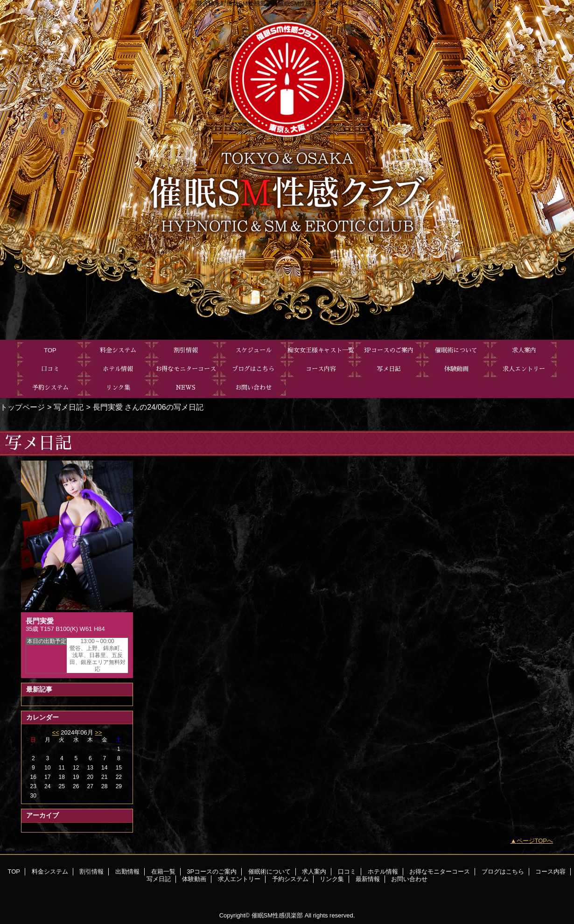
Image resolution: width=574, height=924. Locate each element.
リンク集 (332, 879)
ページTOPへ (535, 841)
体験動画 (194, 879)
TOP (50, 350)
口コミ (347, 871)
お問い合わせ (409, 879)
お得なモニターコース (440, 871)
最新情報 (368, 879)
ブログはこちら (503, 871)
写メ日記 (69, 407)
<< (55, 732)
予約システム (290, 879)
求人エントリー (239, 879)
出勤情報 (127, 871)
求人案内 (314, 871)
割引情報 (91, 871)
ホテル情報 (383, 871)
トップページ (22, 407)
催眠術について (269, 871)
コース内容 (550, 871)
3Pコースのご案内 (212, 871)
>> (98, 732)
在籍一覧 (163, 871)
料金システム (50, 871)
